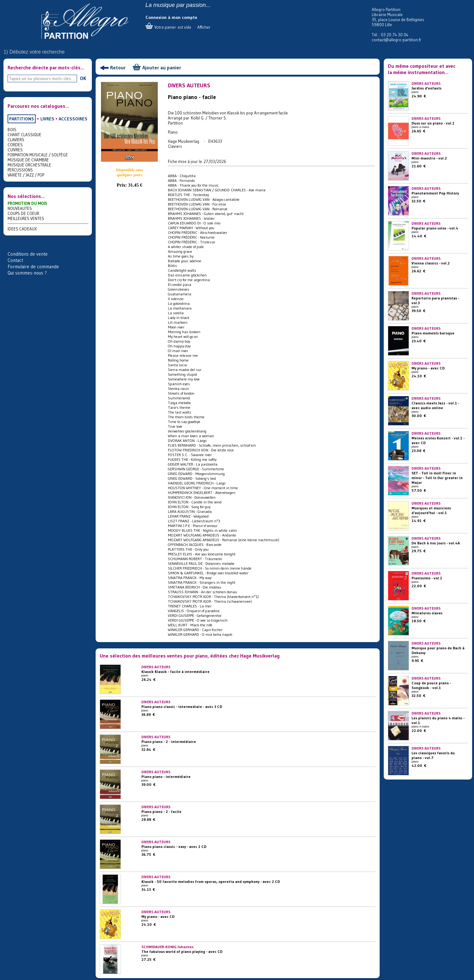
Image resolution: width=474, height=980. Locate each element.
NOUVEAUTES (20, 208)
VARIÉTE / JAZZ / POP (26, 175)
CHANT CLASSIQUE (24, 135)
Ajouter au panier (162, 67)
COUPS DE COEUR (23, 213)
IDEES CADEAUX (22, 229)
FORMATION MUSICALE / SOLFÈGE (38, 155)
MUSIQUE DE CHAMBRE (28, 160)
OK (83, 78)
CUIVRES (15, 150)
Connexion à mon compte (171, 17)
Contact (15, 260)
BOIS (12, 130)
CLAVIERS (16, 140)
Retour (118, 67)
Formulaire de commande (33, 267)
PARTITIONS (22, 119)
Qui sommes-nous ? (27, 273)
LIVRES (47, 119)
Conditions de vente (28, 254)
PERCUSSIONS (20, 170)
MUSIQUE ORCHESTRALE (29, 165)
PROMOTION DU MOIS (27, 203)
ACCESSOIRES (73, 119)
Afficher (204, 27)
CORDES (15, 145)
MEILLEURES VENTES (26, 218)
